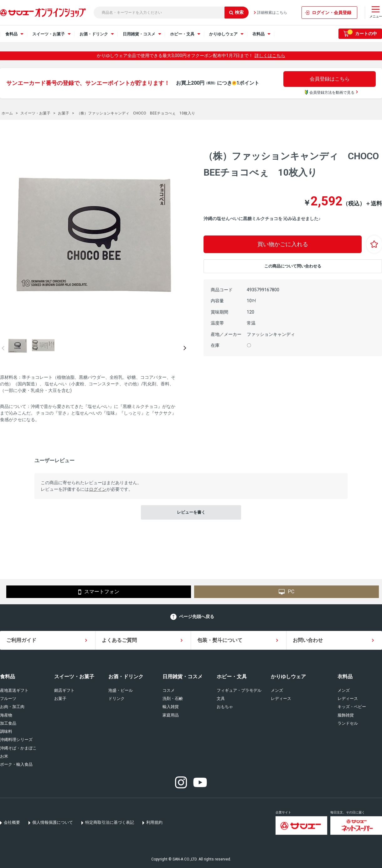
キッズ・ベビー (352, 707)
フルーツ (8, 699)
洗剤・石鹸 (173, 699)
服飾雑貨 (346, 715)
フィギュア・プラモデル (239, 690)
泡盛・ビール (121, 690)
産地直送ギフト (14, 690)
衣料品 (345, 677)
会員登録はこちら (330, 79)
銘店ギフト (64, 690)
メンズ (277, 690)
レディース (281, 699)
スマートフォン (99, 592)
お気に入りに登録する (374, 244)
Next (185, 348)
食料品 (8, 677)
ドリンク (116, 699)
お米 (4, 756)
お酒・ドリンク (126, 677)
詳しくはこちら (270, 56)
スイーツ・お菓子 (74, 677)
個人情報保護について (53, 822)
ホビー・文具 (232, 677)
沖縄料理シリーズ (16, 740)
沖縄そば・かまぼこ (18, 748)
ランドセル (348, 723)
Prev (3, 348)
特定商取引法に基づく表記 (110, 822)
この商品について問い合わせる (293, 266)
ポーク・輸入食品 (16, 764)
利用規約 (154, 822)
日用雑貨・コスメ (183, 677)
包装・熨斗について (220, 640)
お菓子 (60, 699)
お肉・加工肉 (12, 707)
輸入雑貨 (171, 707)
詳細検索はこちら (272, 13)
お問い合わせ (308, 640)
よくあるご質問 (119, 640)
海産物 (6, 715)
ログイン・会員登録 (332, 13)
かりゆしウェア (288, 677)
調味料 (6, 731)
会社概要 (12, 822)
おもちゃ (225, 707)
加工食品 (8, 723)
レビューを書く (191, 512)
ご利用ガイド (21, 640)
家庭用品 (171, 715)
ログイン (98, 489)
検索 (236, 12)
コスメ (169, 690)
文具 (221, 699)
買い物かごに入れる (283, 244)
